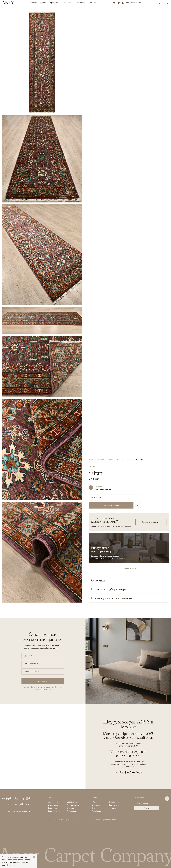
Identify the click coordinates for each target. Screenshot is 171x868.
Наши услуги (114, 805)
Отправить (43, 681)
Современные (73, 802)
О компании (80, 3)
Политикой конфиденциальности (49, 688)
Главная (92, 12)
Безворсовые (72, 811)
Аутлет (43, 3)
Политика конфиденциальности (105, 820)
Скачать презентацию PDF (19, 811)
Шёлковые (71, 808)
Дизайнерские (54, 805)
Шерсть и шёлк (54, 811)
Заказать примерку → (151, 75)
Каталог (33, 3)
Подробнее (12, 865)
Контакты (93, 3)
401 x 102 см (96, 51)
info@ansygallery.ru (17, 804)
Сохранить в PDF (129, 121)
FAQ (94, 802)
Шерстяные (114, 12)
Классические (102, 12)
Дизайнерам (67, 3)
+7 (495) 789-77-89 (134, 3)
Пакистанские (125, 12)
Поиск (146, 808)
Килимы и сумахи (74, 805)
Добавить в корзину (111, 59)
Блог (94, 808)
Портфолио (54, 3)
